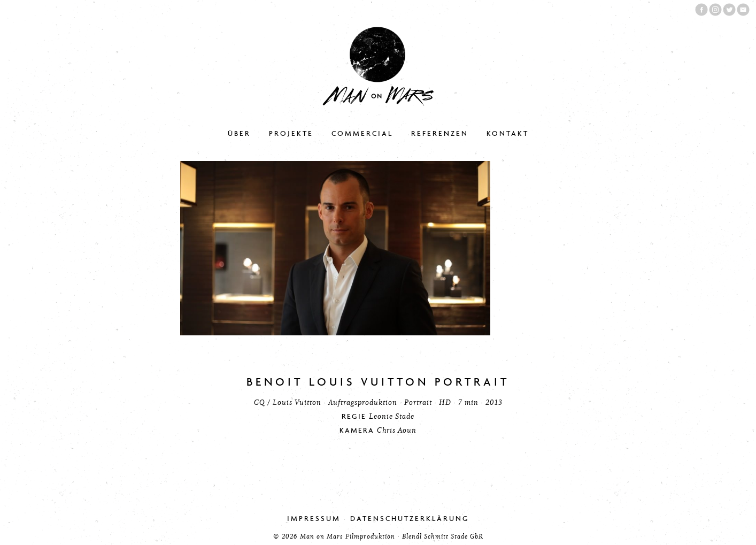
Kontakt (508, 133)
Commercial (362, 133)
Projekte (291, 133)
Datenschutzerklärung (410, 519)
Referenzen (440, 133)
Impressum (314, 519)
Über (239, 133)
